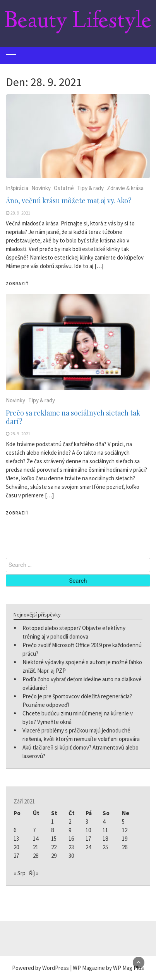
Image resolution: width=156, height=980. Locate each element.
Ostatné (64, 188)
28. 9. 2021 (21, 213)
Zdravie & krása (125, 188)
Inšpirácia (17, 188)
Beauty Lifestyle (78, 22)
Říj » (34, 873)
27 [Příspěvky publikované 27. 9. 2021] (16, 856)
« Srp (20, 873)
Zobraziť (17, 284)
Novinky (41, 188)
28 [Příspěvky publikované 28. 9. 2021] (36, 856)
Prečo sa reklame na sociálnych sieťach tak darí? (73, 417)
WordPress (56, 968)
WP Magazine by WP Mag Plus (108, 968)
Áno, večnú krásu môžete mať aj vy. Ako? (69, 201)
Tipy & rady (90, 188)
